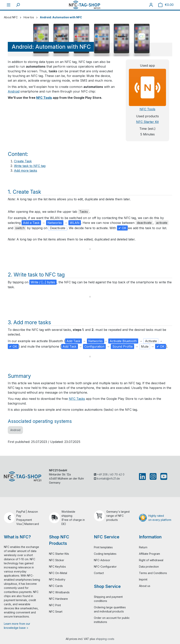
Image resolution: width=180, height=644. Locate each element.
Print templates (103, 547)
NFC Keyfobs (57, 567)
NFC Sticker (57, 560)
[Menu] (9, 5)
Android (14, 91)
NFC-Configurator (105, 567)
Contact (99, 573)
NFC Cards (56, 586)
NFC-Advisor (102, 560)
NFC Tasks (77, 399)
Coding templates (105, 554)
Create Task (23, 161)
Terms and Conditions (153, 573)
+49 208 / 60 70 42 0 (109, 474)
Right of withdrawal (151, 560)
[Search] (18, 5)
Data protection (149, 567)
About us (145, 586)
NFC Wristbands (59, 592)
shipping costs (105, 639)
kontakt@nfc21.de (107, 478)
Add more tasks (26, 170)
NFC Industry (57, 579)
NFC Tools (44, 98)
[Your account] (151, 5)
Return (143, 547)
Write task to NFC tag (30, 166)
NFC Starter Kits (59, 554)
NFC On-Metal (58, 573)
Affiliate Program (149, 554)
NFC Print (55, 605)
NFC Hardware (58, 599)
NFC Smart (56, 612)
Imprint (143, 579)
